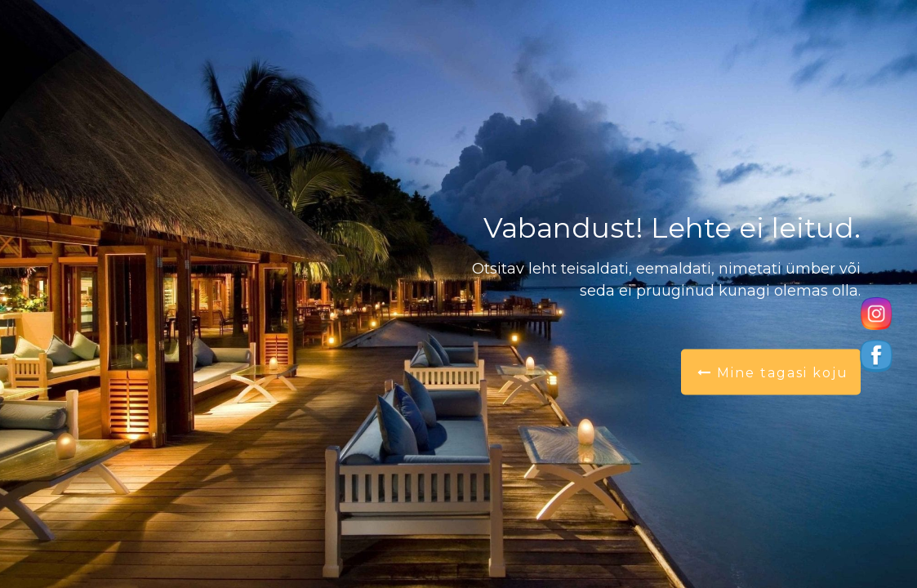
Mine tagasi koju (773, 373)
